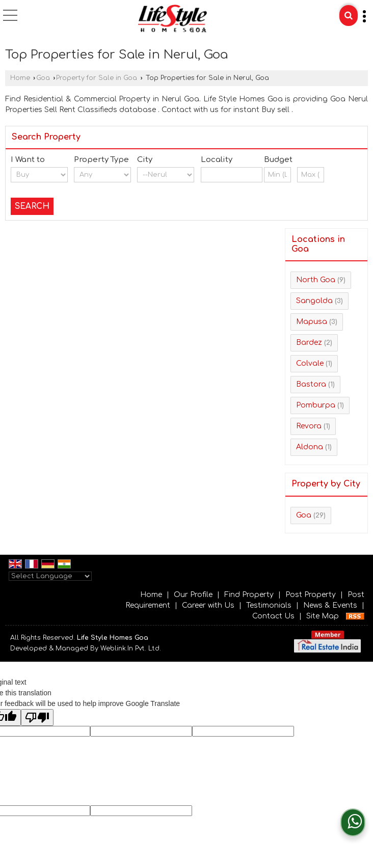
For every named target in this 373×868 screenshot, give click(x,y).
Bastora (311, 384)
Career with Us (208, 605)
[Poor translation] (37, 717)
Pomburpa (316, 405)
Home (20, 78)
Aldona (310, 447)
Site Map (323, 616)
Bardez (309, 343)
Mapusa (312, 322)
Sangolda (314, 301)
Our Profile (193, 595)
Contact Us (273, 616)
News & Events (330, 605)
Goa (43, 78)
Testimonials (269, 605)
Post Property (311, 595)
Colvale (310, 363)
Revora (309, 426)
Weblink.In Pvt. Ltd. (131, 648)
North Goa (316, 280)
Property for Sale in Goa (97, 78)
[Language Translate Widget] (50, 576)
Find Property (249, 595)
